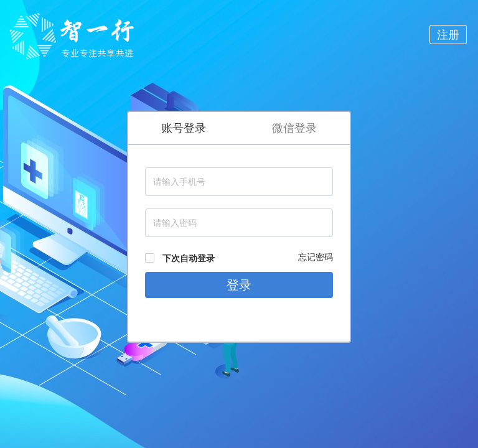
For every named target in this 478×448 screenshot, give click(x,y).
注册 (448, 35)
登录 (239, 285)
